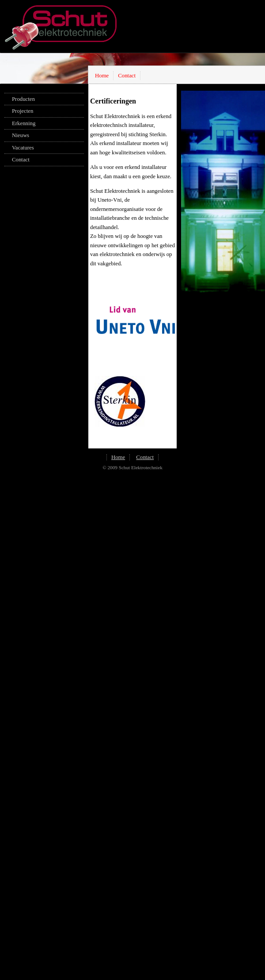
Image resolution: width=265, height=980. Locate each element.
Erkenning (24, 123)
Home (102, 76)
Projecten (23, 111)
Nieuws (21, 135)
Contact (127, 76)
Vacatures (23, 148)
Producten (23, 99)
